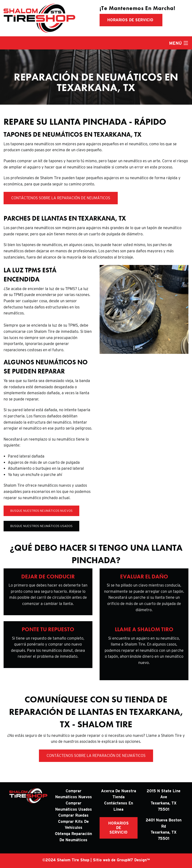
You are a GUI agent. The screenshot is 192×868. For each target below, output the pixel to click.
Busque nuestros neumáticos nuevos (41, 511)
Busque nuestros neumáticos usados (41, 526)
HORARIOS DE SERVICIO (118, 828)
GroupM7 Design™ (133, 860)
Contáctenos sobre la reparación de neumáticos (61, 198)
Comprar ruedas (73, 815)
